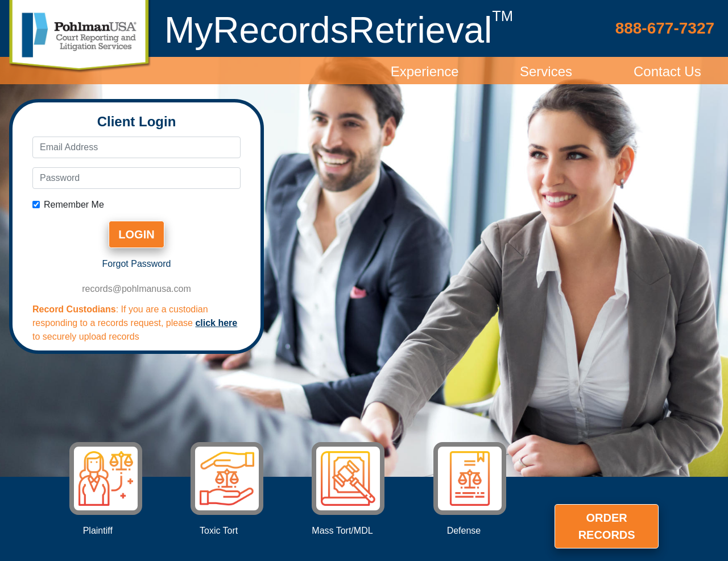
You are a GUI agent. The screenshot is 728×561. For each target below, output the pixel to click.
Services (546, 71)
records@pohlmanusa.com (136, 289)
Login (136, 234)
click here (216, 323)
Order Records (607, 526)
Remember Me (74, 205)
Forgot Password (137, 264)
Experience (425, 71)
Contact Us (667, 71)
